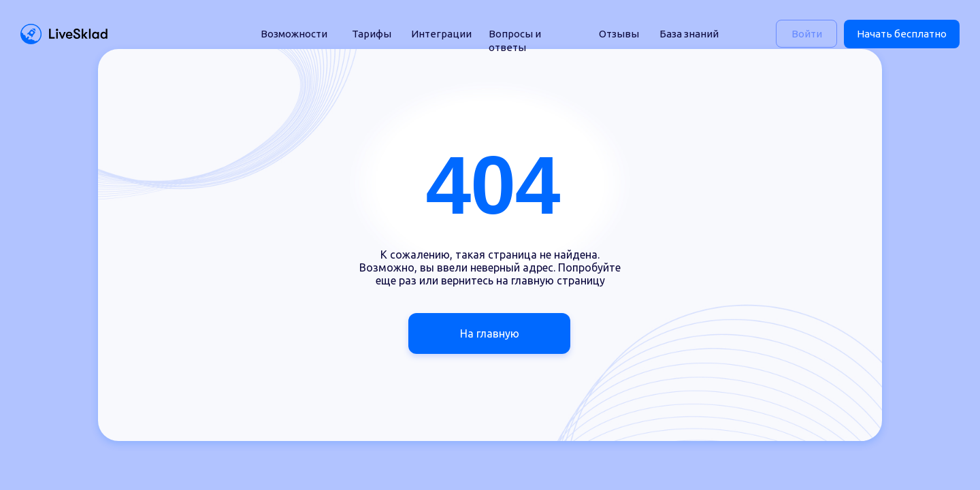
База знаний (689, 34)
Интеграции (441, 34)
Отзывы (619, 34)
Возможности (294, 34)
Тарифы (372, 34)
